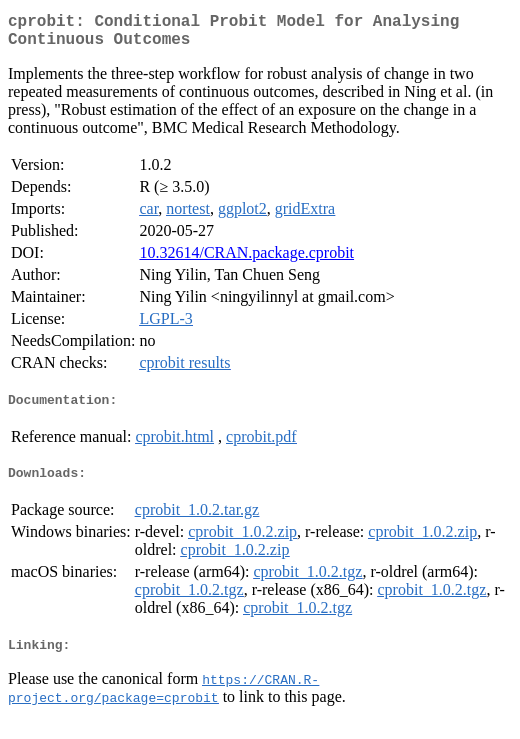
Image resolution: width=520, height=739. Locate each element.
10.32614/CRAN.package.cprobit (246, 260)
